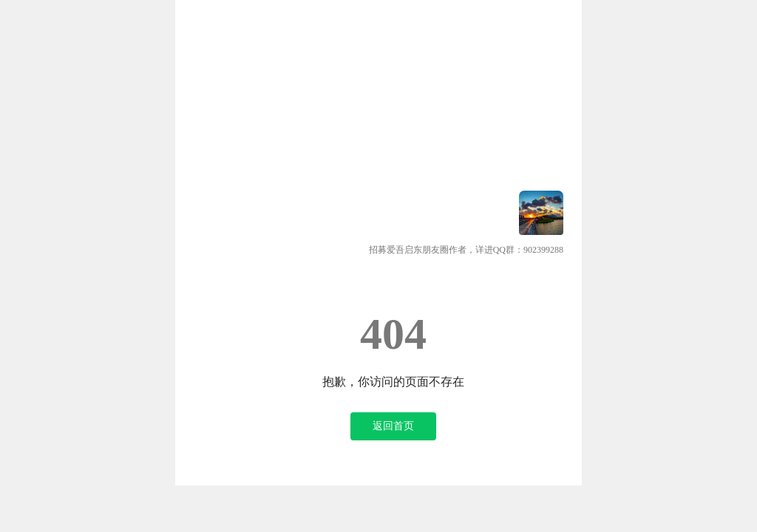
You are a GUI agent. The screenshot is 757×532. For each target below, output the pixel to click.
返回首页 (393, 426)
